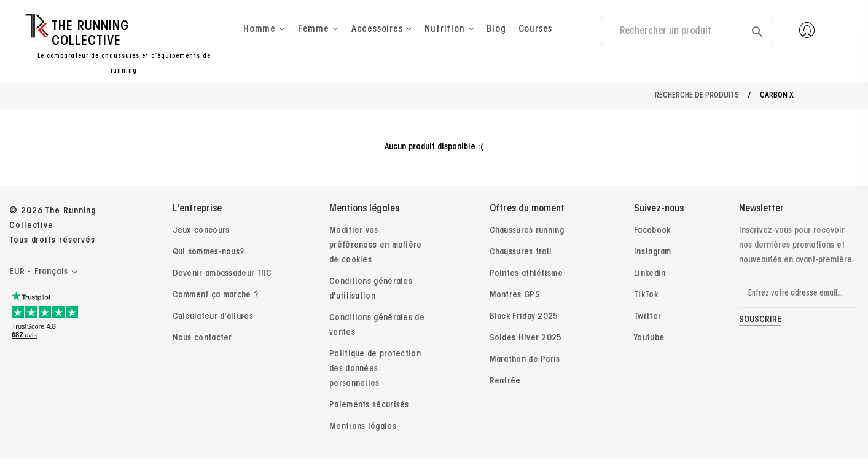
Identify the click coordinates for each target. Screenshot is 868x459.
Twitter (647, 317)
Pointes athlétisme (526, 274)
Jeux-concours (201, 231)
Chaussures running (527, 231)
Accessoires (382, 29)
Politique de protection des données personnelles (375, 369)
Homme (264, 29)
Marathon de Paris (525, 360)
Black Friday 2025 (524, 317)
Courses (536, 30)
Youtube (649, 339)
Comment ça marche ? (216, 296)
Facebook (652, 231)
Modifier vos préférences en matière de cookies (376, 246)
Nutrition (449, 29)
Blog (496, 30)
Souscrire (760, 320)
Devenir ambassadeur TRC (222, 274)
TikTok (646, 296)
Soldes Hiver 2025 (526, 339)
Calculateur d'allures (213, 317)
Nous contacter (202, 339)
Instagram (653, 253)
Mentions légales (363, 427)
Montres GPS (515, 296)
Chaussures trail (521, 253)
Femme (319, 29)
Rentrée (505, 382)
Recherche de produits (697, 96)
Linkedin (650, 274)
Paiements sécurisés (369, 406)
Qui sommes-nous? (209, 253)
